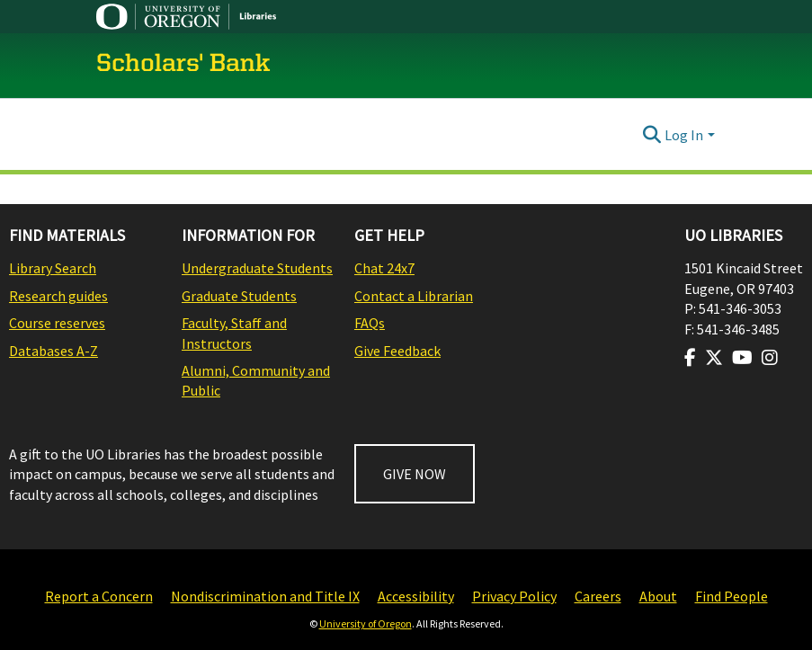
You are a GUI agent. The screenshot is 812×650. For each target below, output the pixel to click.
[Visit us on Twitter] (714, 358)
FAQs (370, 323)
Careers (598, 596)
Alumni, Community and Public (256, 380)
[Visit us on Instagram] (770, 358)
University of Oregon (366, 623)
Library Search (53, 268)
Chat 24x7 (384, 268)
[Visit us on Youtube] (742, 358)
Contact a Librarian (414, 296)
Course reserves (57, 323)
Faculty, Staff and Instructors (234, 333)
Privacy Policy (514, 596)
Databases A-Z (54, 351)
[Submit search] (651, 135)
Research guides (58, 296)
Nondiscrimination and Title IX (265, 596)
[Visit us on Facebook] (690, 358)
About (658, 596)
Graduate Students (239, 296)
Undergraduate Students (257, 268)
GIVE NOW (415, 474)
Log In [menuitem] (684, 135)
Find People (732, 596)
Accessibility (416, 596)
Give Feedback (397, 351)
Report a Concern (99, 596)
